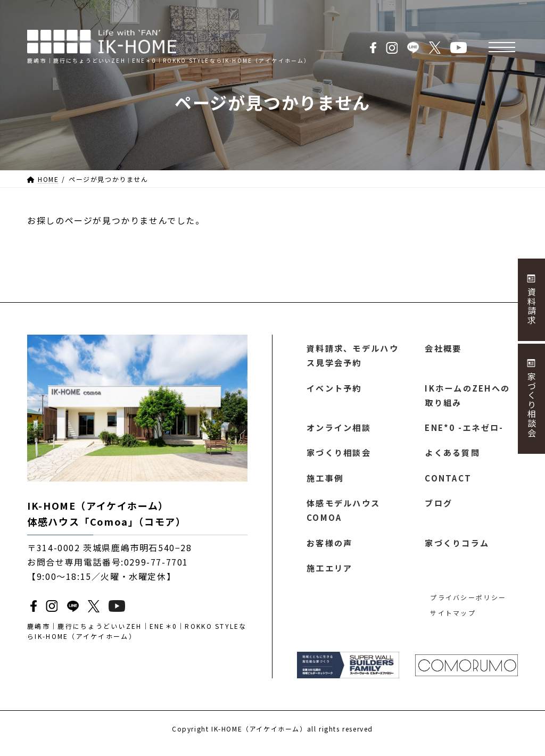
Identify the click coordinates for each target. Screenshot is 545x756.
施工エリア (330, 576)
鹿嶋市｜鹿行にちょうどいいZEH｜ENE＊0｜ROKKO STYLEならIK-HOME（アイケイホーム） (134, 631)
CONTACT (448, 483)
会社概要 (443, 348)
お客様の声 (330, 551)
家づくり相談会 (339, 457)
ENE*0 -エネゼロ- (464, 431)
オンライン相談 (339, 431)
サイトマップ (452, 622)
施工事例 (325, 483)
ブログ (439, 509)
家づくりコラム (457, 551)
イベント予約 (335, 390)
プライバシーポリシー (466, 606)
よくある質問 (453, 457)
